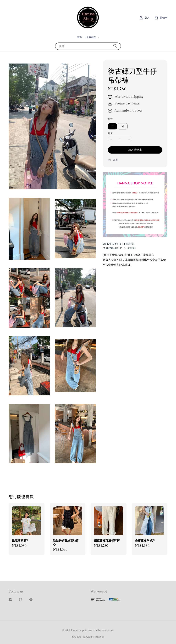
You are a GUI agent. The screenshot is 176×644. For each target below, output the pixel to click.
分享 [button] (113, 160)
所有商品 (91, 37)
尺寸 (110, 119)
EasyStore (108, 630)
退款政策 (99, 637)
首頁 (80, 37)
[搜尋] (115, 46)
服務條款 (77, 637)
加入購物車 (135, 150)
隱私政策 (88, 637)
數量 (110, 133)
